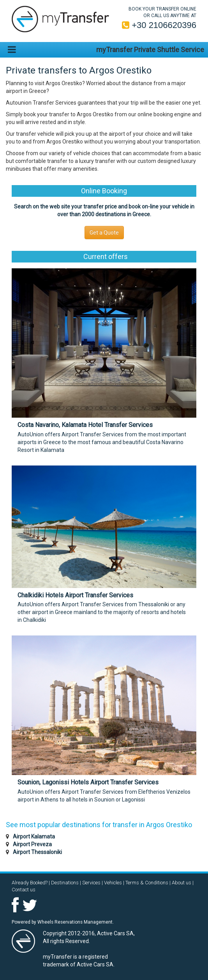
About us (182, 883)
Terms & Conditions (147, 883)
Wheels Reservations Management (75, 922)
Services (91, 883)
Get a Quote (104, 233)
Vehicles (113, 883)
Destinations (65, 883)
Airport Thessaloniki (37, 852)
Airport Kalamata (34, 836)
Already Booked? (30, 883)
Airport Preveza (32, 844)
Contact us (24, 890)
